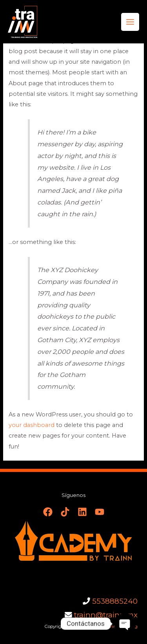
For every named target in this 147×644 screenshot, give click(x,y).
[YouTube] (100, 512)
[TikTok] (65, 512)
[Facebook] (48, 512)
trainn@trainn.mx (106, 615)
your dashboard (32, 425)
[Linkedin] (82, 512)
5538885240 (115, 601)
